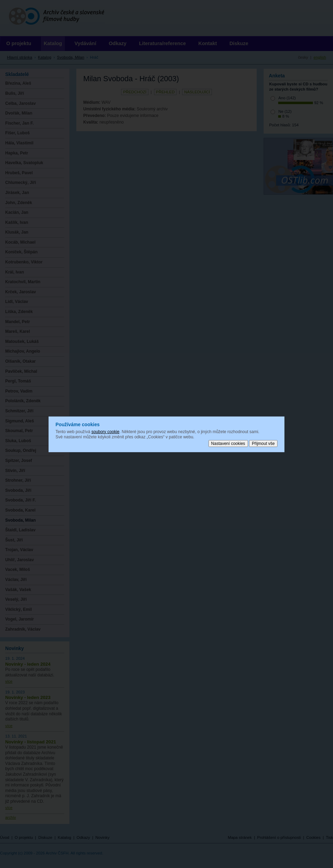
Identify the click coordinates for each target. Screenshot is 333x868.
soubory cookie (105, 431)
